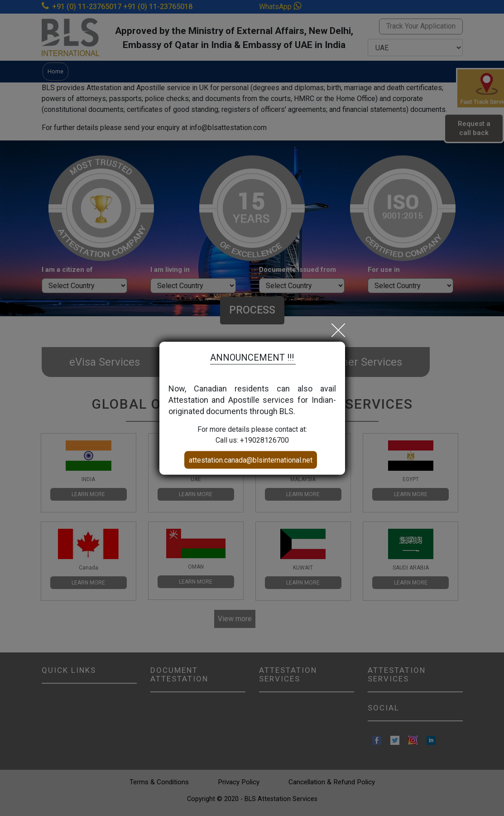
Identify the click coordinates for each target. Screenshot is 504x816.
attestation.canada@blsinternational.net (251, 460)
